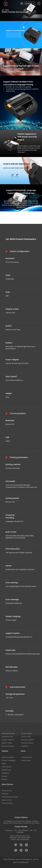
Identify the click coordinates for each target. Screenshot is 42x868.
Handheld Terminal (8, 733)
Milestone (5, 794)
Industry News (26, 760)
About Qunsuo (7, 791)
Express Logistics (8, 757)
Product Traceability (9, 760)
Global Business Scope (10, 797)
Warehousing (6, 770)
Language (30, 3)
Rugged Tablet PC (8, 740)
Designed (22, 866)
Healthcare (5, 773)
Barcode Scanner (8, 746)
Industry (4, 776)
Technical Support (27, 740)
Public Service (7, 767)
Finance (4, 779)
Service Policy (26, 737)
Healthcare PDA (7, 737)
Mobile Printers (7, 743)
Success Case (7, 800)
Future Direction (7, 803)
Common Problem (27, 743)
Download (25, 746)
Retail (4, 764)
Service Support (27, 733)
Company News (27, 757)
